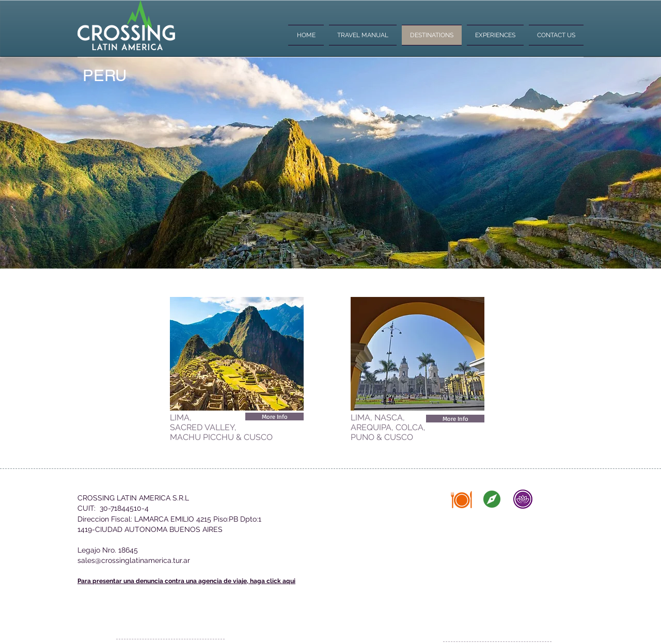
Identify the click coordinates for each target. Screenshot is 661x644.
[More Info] (274, 417)
